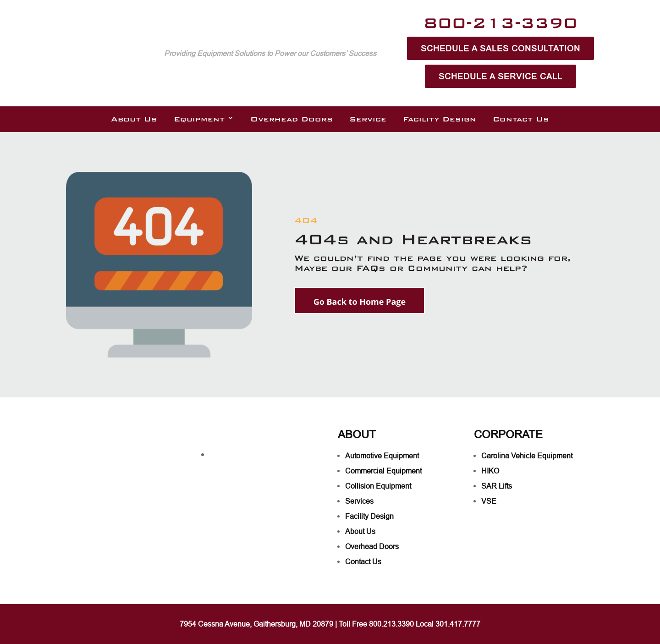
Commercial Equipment (383, 471)
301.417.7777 (458, 624)
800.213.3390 (391, 624)
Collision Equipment (378, 486)
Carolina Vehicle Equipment (527, 456)
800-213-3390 (500, 23)
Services (359, 501)
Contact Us (521, 119)
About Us (134, 119)
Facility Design (440, 119)
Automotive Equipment (382, 456)
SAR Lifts (497, 486)
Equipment (199, 119)
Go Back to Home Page (360, 302)
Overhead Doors (291, 119)
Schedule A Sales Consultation (500, 48)
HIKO (490, 471)
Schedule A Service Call (500, 76)
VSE (489, 501)
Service (368, 119)
